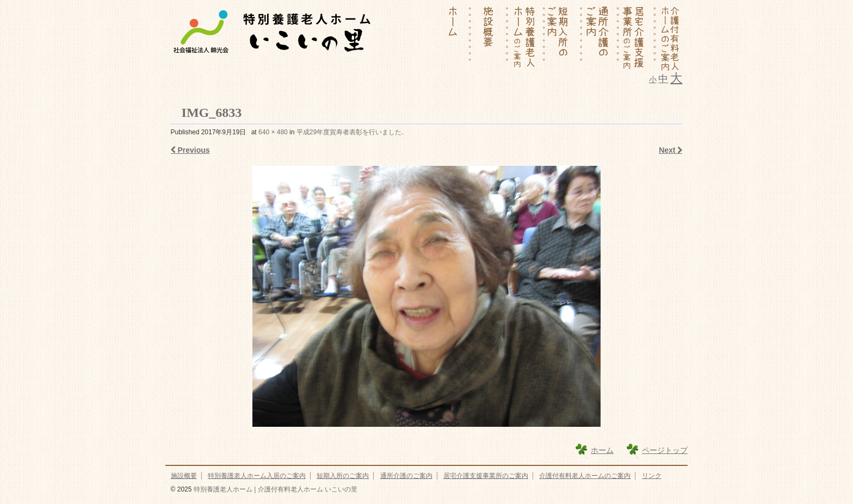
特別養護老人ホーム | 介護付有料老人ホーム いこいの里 (274, 489)
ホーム (602, 450)
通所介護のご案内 (406, 476)
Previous (190, 150)
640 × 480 (273, 132)
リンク (652, 476)
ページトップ (665, 450)
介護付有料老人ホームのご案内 (585, 476)
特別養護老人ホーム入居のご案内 (257, 476)
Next (670, 150)
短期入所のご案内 (343, 476)
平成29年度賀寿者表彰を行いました (349, 132)
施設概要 (184, 476)
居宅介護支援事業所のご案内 (486, 476)
